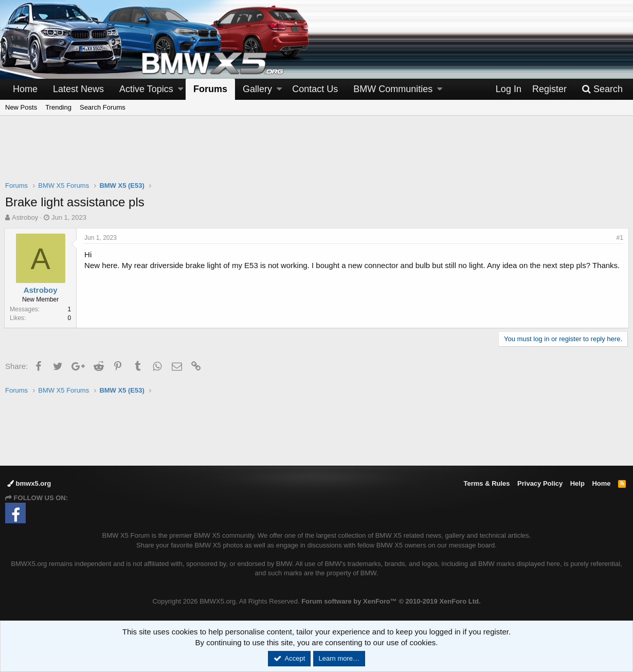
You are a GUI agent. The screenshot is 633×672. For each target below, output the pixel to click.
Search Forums (103, 107)
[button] (180, 89)
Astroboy (25, 217)
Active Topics (146, 89)
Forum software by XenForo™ (391, 601)
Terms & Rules (486, 483)
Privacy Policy (540, 483)
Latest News (78, 89)
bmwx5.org (29, 483)
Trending (58, 107)
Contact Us (315, 89)
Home (25, 89)
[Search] (602, 89)
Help (577, 483)
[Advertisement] (317, 155)
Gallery (257, 89)
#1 (619, 238)
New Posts (21, 107)
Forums (210, 89)
